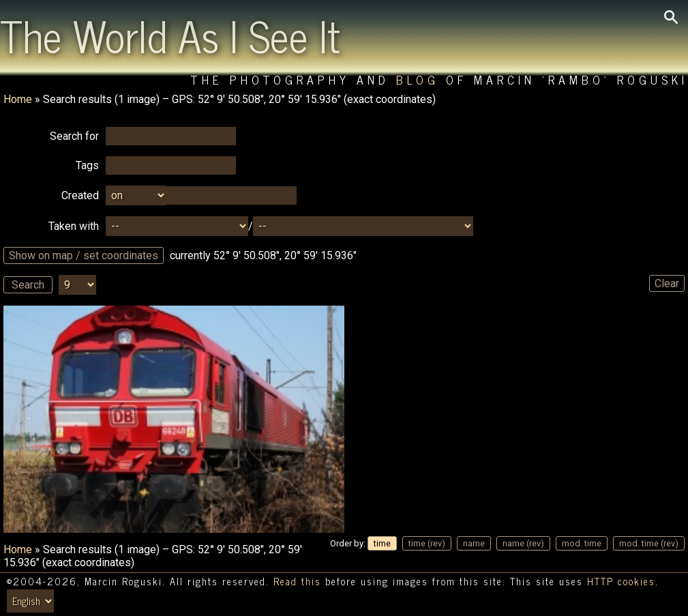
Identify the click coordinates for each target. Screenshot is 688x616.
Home (18, 99)
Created (80, 195)
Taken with (74, 226)
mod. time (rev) (649, 543)
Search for (74, 136)
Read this (297, 581)
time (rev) (427, 543)
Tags (87, 165)
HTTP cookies (621, 581)
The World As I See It (170, 35)
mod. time (582, 543)
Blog (418, 79)
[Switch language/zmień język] (30, 601)
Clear (667, 283)
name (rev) (523, 543)
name (474, 543)
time (382, 543)
